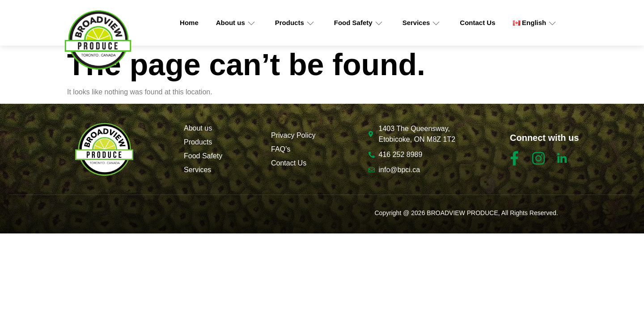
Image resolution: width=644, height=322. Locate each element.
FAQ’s (281, 149)
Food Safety (358, 23)
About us (236, 23)
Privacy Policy (293, 135)
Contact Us (477, 23)
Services (422, 23)
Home (189, 23)
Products (295, 23)
